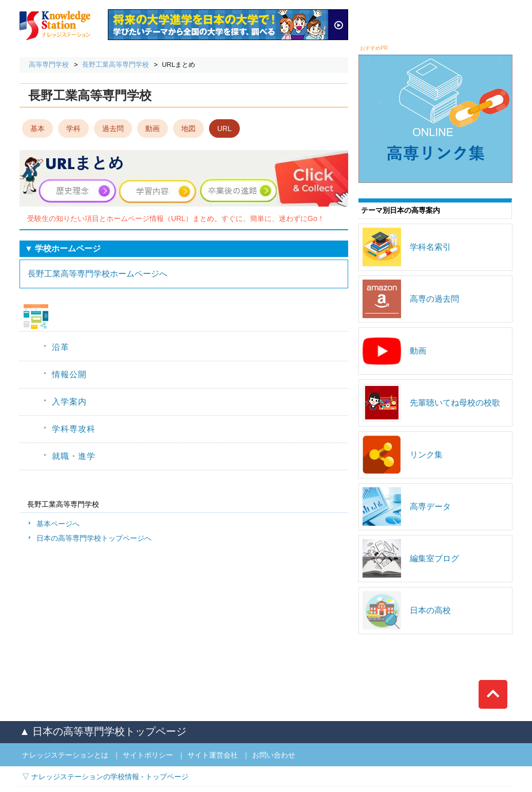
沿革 (61, 347)
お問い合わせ (274, 755)
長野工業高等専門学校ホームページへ (98, 274)
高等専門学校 (49, 65)
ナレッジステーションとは (65, 755)
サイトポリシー (148, 755)
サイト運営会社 (213, 755)
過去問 (113, 128)
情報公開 (69, 374)
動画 (153, 128)
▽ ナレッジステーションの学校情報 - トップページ (105, 777)
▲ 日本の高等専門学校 (103, 731)
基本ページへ (58, 524)
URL (224, 128)
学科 (73, 128)
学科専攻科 (74, 429)
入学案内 (69, 402)
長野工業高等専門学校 (116, 65)
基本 (37, 128)
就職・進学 (74, 456)
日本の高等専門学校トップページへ (94, 538)
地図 (188, 128)
